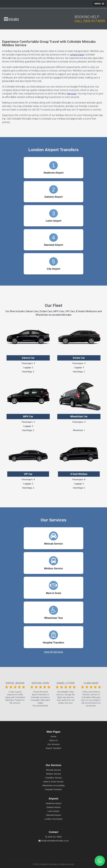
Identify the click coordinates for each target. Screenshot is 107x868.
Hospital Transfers (54, 789)
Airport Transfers (54, 748)
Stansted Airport (54, 815)
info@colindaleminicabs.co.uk (54, 841)
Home (53, 736)
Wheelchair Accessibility (53, 785)
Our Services (54, 744)
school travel (77, 55)
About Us (53, 740)
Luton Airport (53, 811)
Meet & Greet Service (53, 782)
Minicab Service (53, 770)
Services (72, 94)
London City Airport (53, 819)
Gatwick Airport (54, 807)
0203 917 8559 (94, 21)
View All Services (54, 652)
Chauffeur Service (53, 778)
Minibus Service (53, 774)
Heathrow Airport (53, 803)
